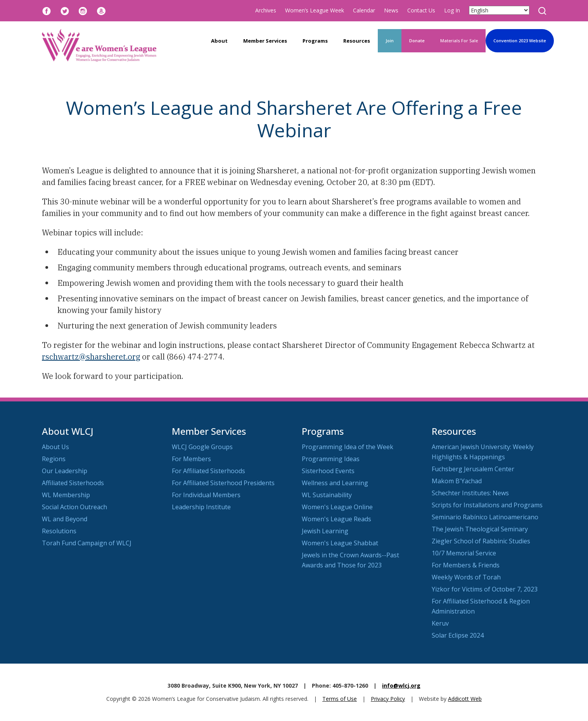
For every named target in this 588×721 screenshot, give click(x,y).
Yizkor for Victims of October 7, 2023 (485, 589)
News (391, 10)
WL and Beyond (65, 519)
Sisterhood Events (328, 471)
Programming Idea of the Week (348, 447)
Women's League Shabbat (340, 543)
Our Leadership (65, 471)
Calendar (364, 10)
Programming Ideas (331, 459)
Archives (266, 10)
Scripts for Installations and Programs (487, 505)
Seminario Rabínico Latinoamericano (485, 517)
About (219, 41)
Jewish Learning (325, 531)
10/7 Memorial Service (464, 553)
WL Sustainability (327, 495)
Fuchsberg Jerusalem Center (473, 469)
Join (390, 41)
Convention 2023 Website (520, 41)
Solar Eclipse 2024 (458, 635)
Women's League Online (337, 507)
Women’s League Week (315, 10)
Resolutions (59, 531)
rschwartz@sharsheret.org (91, 357)
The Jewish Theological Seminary (480, 529)
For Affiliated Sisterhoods (208, 471)
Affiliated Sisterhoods (73, 483)
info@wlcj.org (401, 686)
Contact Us (421, 10)
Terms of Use (340, 699)
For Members (191, 459)
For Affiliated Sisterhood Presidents (223, 483)
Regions (54, 459)
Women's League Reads (336, 519)
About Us (55, 447)
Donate (417, 41)
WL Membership (66, 495)
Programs (315, 41)
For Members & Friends (466, 565)
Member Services (265, 41)
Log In (452, 10)
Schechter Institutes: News (470, 493)
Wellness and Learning (335, 483)
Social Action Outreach (74, 507)
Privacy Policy (388, 699)
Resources (357, 41)
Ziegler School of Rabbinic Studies (481, 541)
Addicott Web (465, 699)
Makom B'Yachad (457, 481)
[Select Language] (499, 10)
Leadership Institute (201, 507)
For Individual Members (206, 495)
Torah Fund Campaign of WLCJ (87, 543)
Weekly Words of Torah (466, 577)
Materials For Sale (459, 41)
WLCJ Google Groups (202, 447)
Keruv (440, 623)
